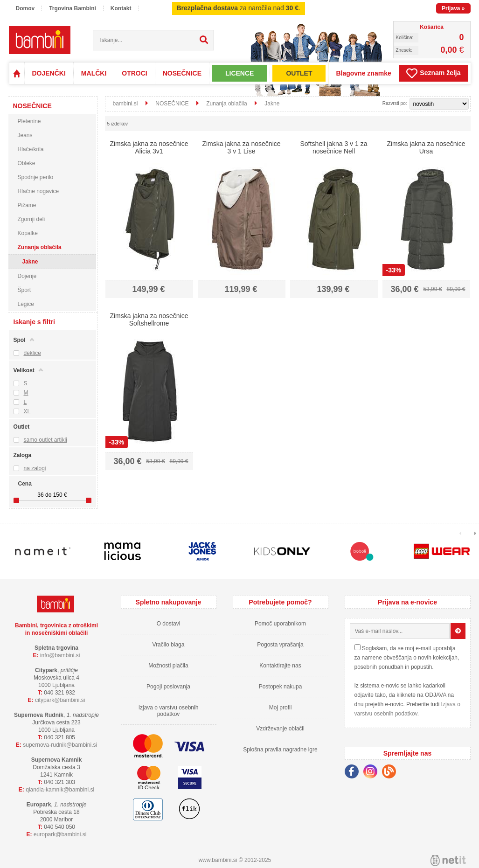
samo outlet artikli (45, 440)
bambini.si (125, 104)
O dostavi (169, 624)
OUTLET (299, 73)
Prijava (453, 8)
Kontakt (121, 8)
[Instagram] (373, 773)
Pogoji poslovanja (168, 687)
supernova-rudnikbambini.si (60, 745)
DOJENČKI (49, 73)
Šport (24, 290)
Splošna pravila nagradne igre (280, 750)
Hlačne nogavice (38, 191)
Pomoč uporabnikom (280, 624)
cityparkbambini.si (60, 700)
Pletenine (29, 121)
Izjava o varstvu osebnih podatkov (169, 711)
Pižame (27, 205)
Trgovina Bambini (73, 8)
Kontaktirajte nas (280, 666)
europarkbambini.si (60, 834)
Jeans (25, 135)
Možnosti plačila (168, 666)
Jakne (30, 262)
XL (27, 411)
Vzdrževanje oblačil (280, 729)
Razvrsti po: (395, 103)
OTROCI (134, 73)
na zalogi (35, 468)
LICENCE (239, 73)
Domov (25, 8)
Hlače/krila (31, 149)
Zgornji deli (31, 219)
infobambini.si (60, 655)
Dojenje (27, 276)
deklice (32, 353)
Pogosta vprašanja (280, 645)
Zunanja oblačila (40, 247)
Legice (26, 304)
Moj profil (281, 708)
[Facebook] (354, 773)
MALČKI (94, 73)
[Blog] (391, 773)
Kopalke (28, 233)
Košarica (432, 27)
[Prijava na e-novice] (458, 631)
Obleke (27, 163)
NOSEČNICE (182, 73)
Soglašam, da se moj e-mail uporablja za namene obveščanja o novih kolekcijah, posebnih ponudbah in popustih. (407, 658)
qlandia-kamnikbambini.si (60, 790)
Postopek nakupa (281, 687)
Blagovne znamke (363, 73)
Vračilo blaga (169, 645)
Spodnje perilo (36, 177)
